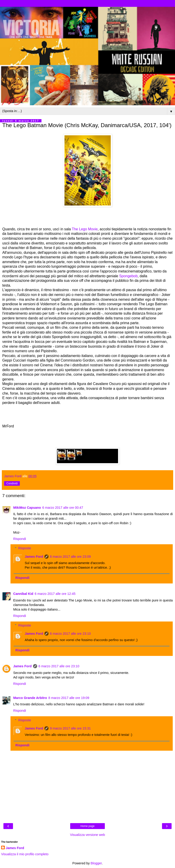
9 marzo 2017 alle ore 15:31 (70, 728)
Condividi (12, 483)
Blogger (96, 863)
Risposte (25, 548)
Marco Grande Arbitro (30, 698)
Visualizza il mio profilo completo (25, 854)
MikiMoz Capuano (27, 508)
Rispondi (20, 539)
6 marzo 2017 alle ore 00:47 (63, 508)
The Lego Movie (85, 229)
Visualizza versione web (87, 835)
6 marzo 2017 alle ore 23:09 (70, 557)
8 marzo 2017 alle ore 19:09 (69, 698)
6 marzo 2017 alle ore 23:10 (70, 634)
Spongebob (128, 276)
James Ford (34, 557)
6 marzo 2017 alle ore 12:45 (55, 594)
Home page (87, 826)
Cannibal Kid (23, 594)
